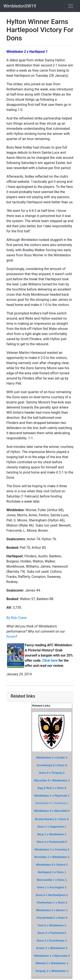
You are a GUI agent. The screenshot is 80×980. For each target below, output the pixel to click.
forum (11, 637)
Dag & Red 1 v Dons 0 (52, 788)
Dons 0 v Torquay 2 (52, 773)
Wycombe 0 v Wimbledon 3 (52, 780)
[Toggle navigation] (71, 6)
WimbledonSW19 (20, 6)
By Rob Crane (17, 618)
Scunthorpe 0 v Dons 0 (52, 765)
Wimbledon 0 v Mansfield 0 (52, 811)
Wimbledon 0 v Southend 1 (52, 803)
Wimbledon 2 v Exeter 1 (52, 758)
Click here (50, 660)
